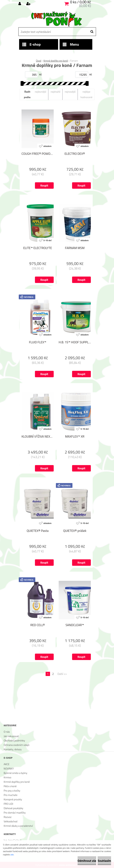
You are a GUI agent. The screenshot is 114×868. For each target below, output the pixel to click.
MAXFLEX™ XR (75, 436)
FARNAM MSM (75, 248)
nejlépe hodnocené (86, 94)
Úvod (38, 61)
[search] (92, 32)
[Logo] (57, 19)
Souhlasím (104, 861)
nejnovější (70, 92)
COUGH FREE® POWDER (38, 154)
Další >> (62, 674)
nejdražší (55, 92)
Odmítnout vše (87, 861)
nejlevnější (40, 92)
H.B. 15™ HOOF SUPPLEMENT (75, 342)
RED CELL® (38, 625)
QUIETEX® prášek (75, 531)
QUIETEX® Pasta (38, 531)
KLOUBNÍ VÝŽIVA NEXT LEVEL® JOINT (38, 436)
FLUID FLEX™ (38, 342)
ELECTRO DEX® (75, 154)
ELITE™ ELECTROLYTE (38, 248)
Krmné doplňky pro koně (56, 61)
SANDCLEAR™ (75, 625)
